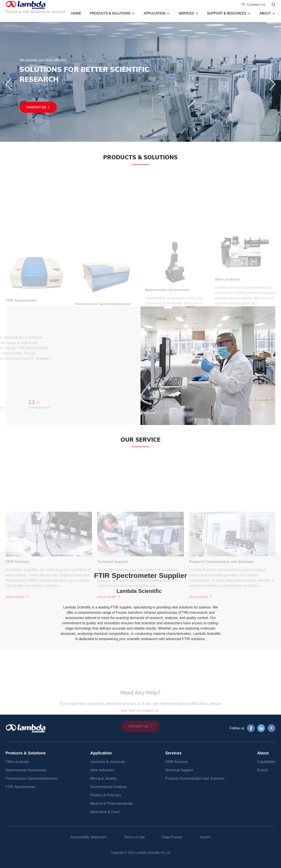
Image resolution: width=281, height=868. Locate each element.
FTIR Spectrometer (21, 787)
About (265, 13)
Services (186, 13)
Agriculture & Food (105, 812)
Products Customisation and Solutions (195, 778)
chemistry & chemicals (108, 762)
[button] (272, 84)
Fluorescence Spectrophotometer (32, 778)
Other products (17, 762)
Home (76, 13)
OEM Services (177, 762)
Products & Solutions (110, 13)
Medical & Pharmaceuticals (111, 804)
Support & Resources (227, 13)
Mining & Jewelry (104, 778)
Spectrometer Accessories (26, 770)
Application (154, 13)
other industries (102, 770)
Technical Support (179, 770)
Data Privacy (172, 837)
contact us (24, 107)
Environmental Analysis (108, 787)
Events (263, 770)
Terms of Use (134, 837)
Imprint (205, 837)
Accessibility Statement (89, 837)
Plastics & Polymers (106, 795)
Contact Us (253, 4)
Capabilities (266, 762)
